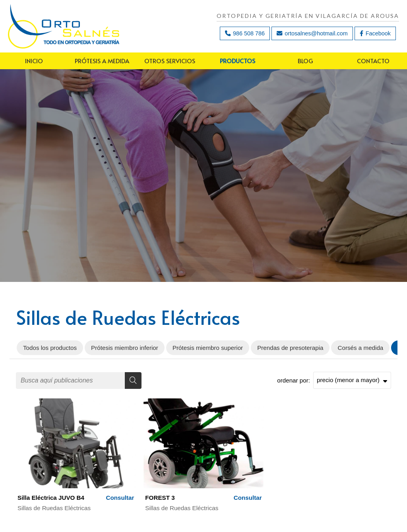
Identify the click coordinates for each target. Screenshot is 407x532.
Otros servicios (170, 61)
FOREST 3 (160, 498)
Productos (237, 61)
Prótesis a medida (102, 61)
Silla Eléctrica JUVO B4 (51, 498)
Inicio (34, 61)
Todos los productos (50, 348)
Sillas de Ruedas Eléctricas (54, 508)
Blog (305, 61)
